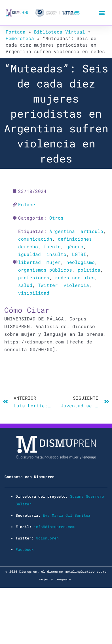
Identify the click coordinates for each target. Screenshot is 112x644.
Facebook (25, 549)
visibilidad (34, 293)
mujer (54, 262)
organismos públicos (45, 270)
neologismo (81, 262)
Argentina (62, 231)
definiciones (75, 239)
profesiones (34, 277)
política (89, 270)
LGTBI (79, 254)
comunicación (35, 239)
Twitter (48, 285)
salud (25, 285)
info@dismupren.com (54, 527)
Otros (56, 218)
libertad (29, 262)
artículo (92, 231)
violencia (76, 285)
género (75, 246)
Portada (16, 32)
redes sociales (75, 277)
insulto (56, 254)
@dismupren (47, 538)
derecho (28, 246)
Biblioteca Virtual (60, 32)
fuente (52, 246)
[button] (102, 13)
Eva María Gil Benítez (67, 515)
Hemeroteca (20, 38)
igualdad (29, 254)
